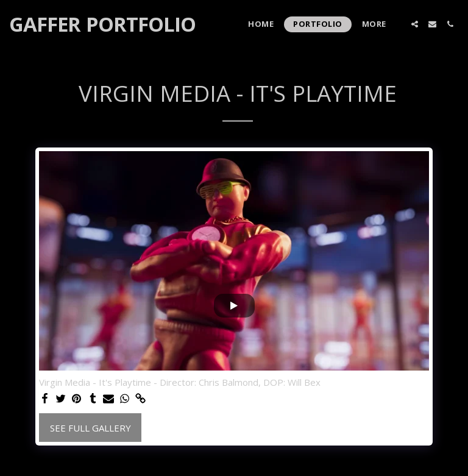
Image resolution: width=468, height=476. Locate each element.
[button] (415, 24)
